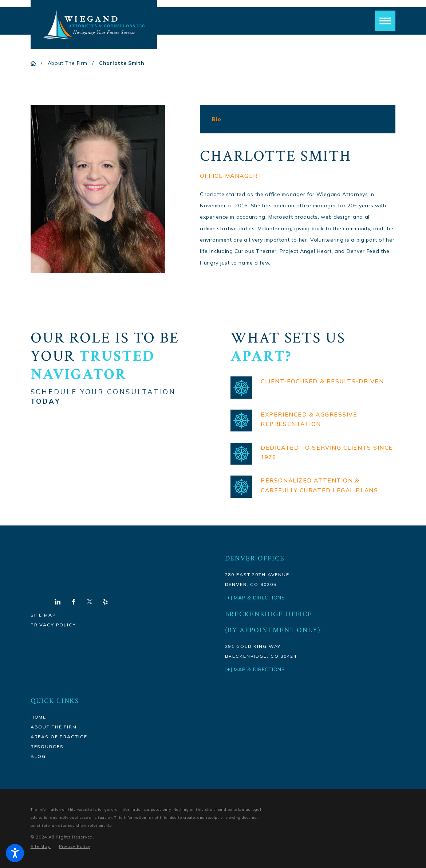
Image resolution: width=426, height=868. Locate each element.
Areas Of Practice (59, 737)
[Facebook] (74, 602)
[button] (15, 853)
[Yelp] (105, 602)
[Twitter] (90, 602)
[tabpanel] (298, 208)
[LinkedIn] (58, 602)
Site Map (43, 615)
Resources (47, 746)
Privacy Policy (53, 625)
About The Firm (68, 63)
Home (38, 717)
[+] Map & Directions (255, 669)
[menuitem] (113, 717)
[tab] (216, 119)
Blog (38, 756)
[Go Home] (36, 63)
